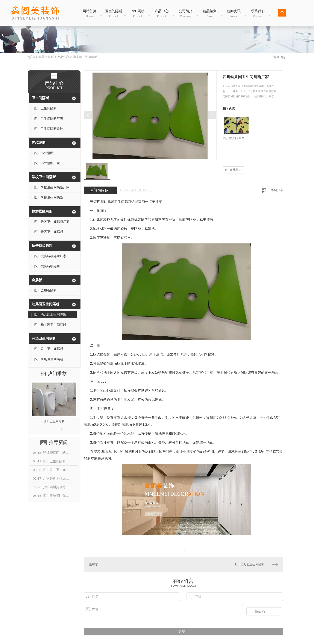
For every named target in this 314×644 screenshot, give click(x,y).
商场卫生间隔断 (44, 338)
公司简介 (186, 14)
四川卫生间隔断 (54, 421)
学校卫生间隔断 (44, 177)
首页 (51, 57)
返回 (279, 57)
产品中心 (162, 14)
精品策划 (210, 14)
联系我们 (258, 14)
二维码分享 (276, 190)
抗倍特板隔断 (42, 246)
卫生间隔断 (114, 14)
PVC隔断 (138, 14)
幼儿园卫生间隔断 (85, 57)
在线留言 (234, 170)
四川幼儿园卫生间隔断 (236, 138)
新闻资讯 (234, 14)
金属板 (37, 280)
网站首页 (89, 14)
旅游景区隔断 (42, 211)
